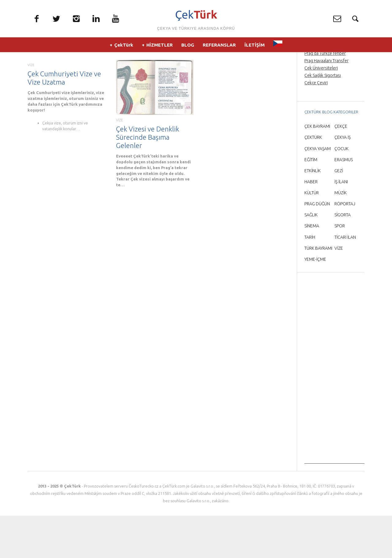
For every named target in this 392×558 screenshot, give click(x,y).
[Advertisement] (334, 414)
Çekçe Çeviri (316, 125)
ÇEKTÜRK (313, 180)
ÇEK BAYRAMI (317, 169)
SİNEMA (312, 268)
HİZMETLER (160, 46)
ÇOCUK (341, 191)
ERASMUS (344, 202)
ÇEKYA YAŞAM (318, 191)
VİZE (31, 107)
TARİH (310, 279)
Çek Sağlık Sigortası (323, 117)
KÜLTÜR (312, 235)
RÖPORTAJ (345, 246)
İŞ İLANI (341, 224)
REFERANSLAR (219, 46)
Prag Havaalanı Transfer (326, 103)
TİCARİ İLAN (345, 279)
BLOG (188, 46)
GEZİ (339, 213)
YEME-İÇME (315, 301)
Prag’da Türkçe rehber (325, 95)
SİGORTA (343, 257)
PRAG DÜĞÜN (317, 246)
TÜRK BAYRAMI (318, 290)
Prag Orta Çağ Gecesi (324, 88)
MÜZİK (341, 235)
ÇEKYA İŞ (343, 180)
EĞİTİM (311, 202)
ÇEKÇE (341, 169)
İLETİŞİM (254, 46)
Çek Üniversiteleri (321, 110)
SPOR (340, 268)
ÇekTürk (124, 46)
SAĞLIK (311, 257)
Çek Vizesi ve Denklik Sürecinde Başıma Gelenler (148, 179)
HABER (311, 224)
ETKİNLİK (313, 213)
